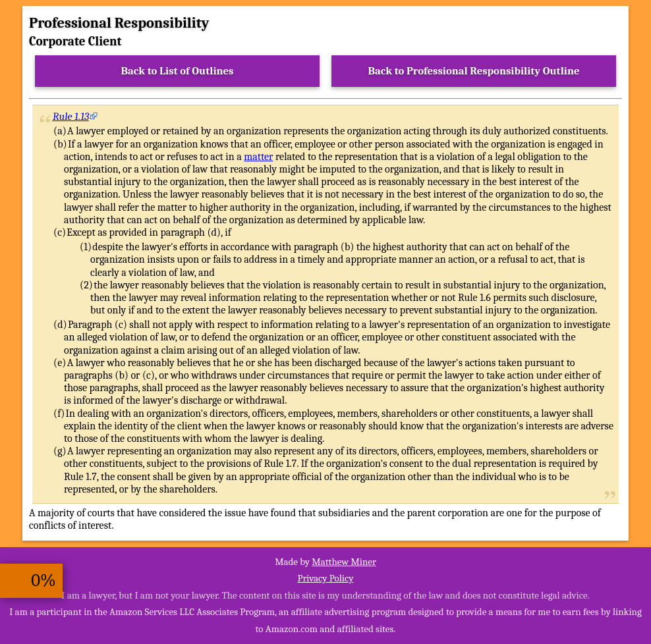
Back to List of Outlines (178, 71)
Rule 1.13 (71, 117)
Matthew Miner (344, 562)
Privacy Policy (325, 578)
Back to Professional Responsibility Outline (473, 71)
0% (43, 580)
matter (258, 157)
